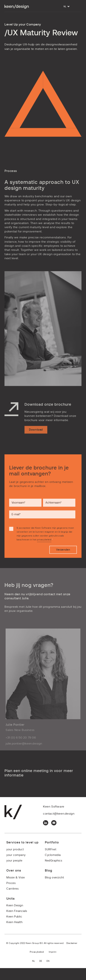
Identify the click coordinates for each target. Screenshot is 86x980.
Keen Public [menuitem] (14, 917)
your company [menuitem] (16, 855)
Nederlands (36, 961)
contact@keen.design (59, 814)
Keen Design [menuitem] (15, 905)
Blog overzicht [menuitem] (54, 878)
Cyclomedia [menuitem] (53, 855)
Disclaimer (72, 943)
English (50, 961)
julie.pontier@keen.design (24, 749)
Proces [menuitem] (11, 883)
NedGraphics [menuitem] (54, 861)
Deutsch (43, 961)
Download (36, 438)
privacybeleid (44, 548)
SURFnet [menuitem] (51, 849)
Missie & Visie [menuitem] (16, 878)
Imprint (53, 952)
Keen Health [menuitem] (14, 922)
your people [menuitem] (14, 861)
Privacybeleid (37, 952)
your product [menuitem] (15, 849)
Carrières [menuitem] (12, 889)
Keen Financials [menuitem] (17, 911)
